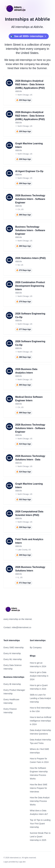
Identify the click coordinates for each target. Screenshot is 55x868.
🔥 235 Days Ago (24, 131)
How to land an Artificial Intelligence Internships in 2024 (41, 721)
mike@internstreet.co (21, 627)
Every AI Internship (12, 653)
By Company (36, 647)
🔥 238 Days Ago (24, 159)
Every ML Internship (13, 659)
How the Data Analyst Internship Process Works (40, 801)
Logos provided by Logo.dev (15, 862)
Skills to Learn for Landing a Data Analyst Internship (40, 698)
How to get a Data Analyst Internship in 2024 (39, 676)
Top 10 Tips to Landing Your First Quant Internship (40, 824)
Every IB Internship (12, 684)
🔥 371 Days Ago (23, 583)
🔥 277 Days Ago (24, 329)
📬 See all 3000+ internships (27, 36)
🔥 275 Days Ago (24, 302)
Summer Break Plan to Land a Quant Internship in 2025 (40, 837)
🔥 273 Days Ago (24, 270)
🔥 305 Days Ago (24, 385)
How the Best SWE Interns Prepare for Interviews (39, 788)
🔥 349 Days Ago (23, 555)
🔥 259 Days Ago (24, 183)
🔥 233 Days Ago (24, 100)
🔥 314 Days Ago (24, 444)
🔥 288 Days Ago (24, 357)
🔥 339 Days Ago (23, 527)
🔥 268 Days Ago (24, 215)
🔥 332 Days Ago (24, 500)
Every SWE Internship (14, 647)
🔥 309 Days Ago (24, 413)
